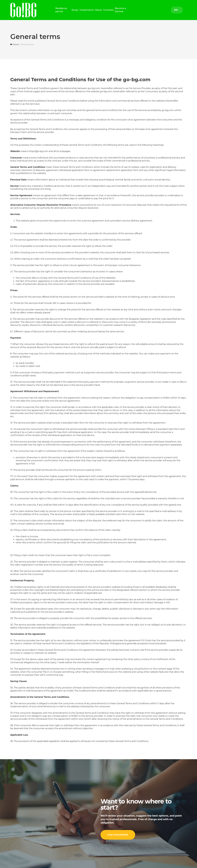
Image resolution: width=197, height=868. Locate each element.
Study (75, 10)
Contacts (108, 10)
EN (177, 10)
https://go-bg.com (38, 151)
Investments (87, 10)
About (98, 10)
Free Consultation (118, 835)
